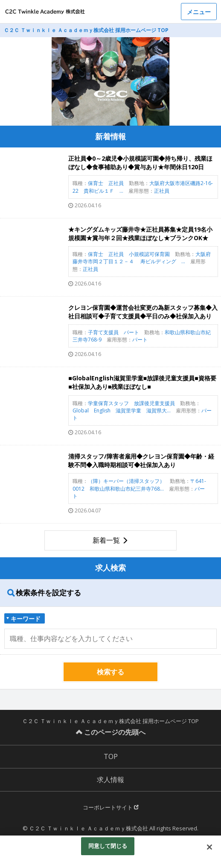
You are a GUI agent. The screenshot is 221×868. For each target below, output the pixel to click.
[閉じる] (209, 847)
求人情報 (110, 780)
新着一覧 (106, 540)
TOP (111, 756)
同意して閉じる (108, 846)
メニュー (199, 12)
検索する (110, 672)
